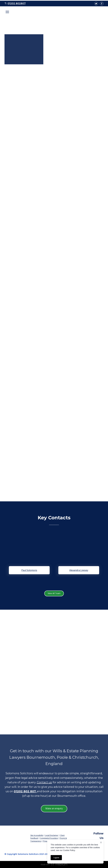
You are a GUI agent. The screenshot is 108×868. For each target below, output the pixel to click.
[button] (54, 593)
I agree (56, 858)
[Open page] (54, 13)
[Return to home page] (15, 834)
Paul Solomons (29, 570)
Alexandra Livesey (79, 570)
